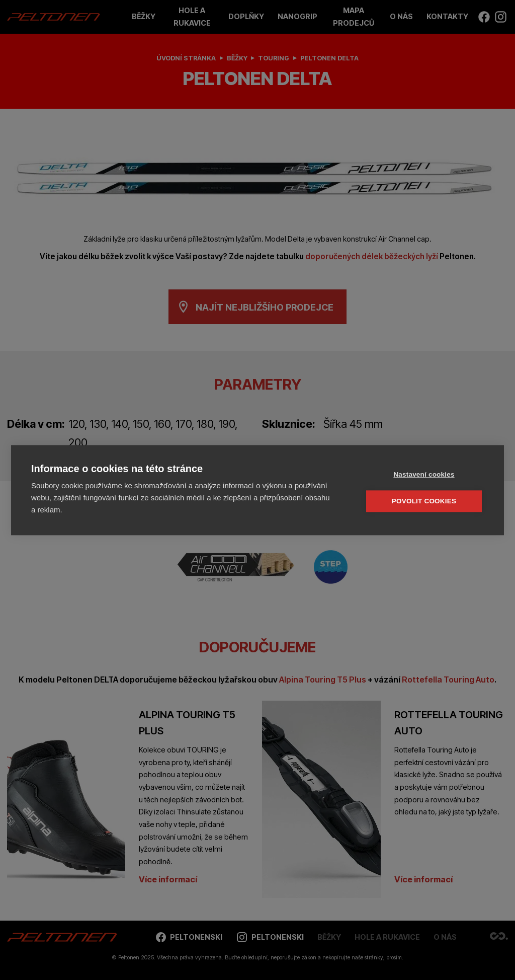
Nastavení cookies (424, 474)
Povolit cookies (424, 501)
